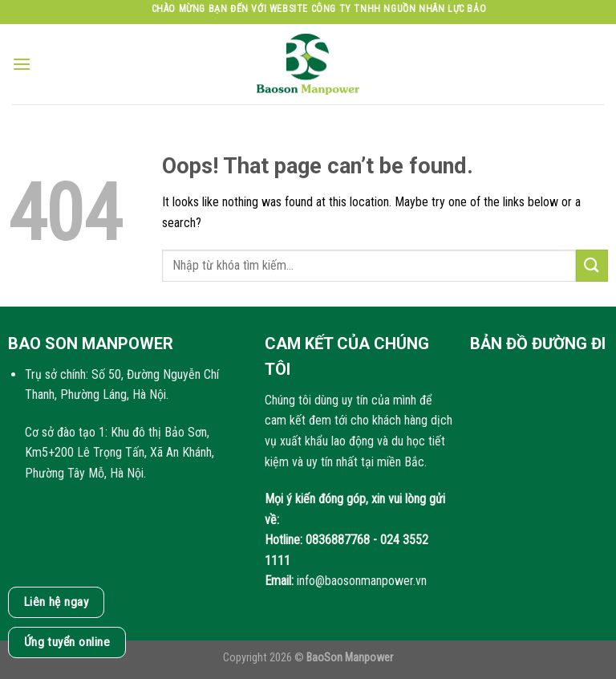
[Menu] (22, 64)
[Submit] (592, 265)
